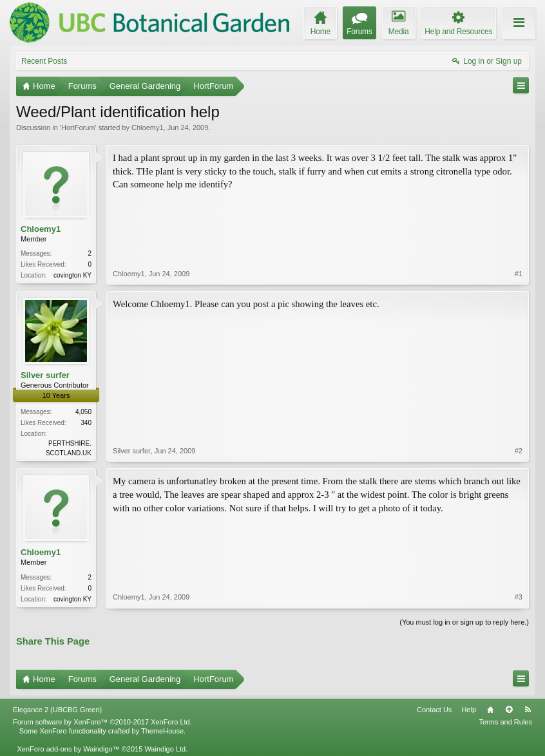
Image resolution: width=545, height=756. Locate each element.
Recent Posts (44, 61)
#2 (519, 451)
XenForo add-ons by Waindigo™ (68, 749)
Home (490, 710)
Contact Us (434, 710)
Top (509, 710)
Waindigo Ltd (165, 749)
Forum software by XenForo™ (102, 722)
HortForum (78, 128)
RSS (528, 710)
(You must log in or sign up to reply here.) (464, 622)
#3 (519, 597)
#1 (519, 274)
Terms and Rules (505, 722)
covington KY (72, 275)
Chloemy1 (148, 128)
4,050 (83, 412)
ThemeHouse (162, 731)
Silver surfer (45, 375)
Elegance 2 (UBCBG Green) (57, 710)
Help (469, 710)
